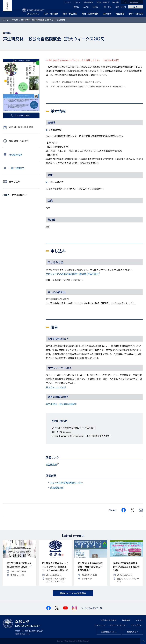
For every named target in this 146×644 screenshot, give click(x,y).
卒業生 (95, 7)
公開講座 (7, 33)
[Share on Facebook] (124, 510)
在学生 (86, 7)
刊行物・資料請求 (103, 2)
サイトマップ (100, 625)
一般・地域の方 (17, 168)
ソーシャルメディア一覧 (92, 608)
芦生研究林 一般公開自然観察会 (61, 404)
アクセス (77, 2)
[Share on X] (132, 510)
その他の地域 (16, 155)
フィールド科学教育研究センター (67, 482)
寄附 (136, 7)
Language (134, 2)
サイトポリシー (137, 625)
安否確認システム (109, 632)
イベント (68, 2)
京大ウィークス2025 (56, 387)
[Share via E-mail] (141, 510)
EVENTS (15, 20)
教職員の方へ (133, 632)
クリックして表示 (22, 115)
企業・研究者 (121, 7)
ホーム (6, 20)
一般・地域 (107, 7)
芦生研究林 (51, 464)
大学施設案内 (88, 2)
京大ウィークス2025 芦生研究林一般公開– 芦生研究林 (72, 274)
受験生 (76, 7)
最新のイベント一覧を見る (73, 593)
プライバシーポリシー (118, 625)
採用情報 (116, 2)
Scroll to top (143, 641)
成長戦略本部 (57, 487)
